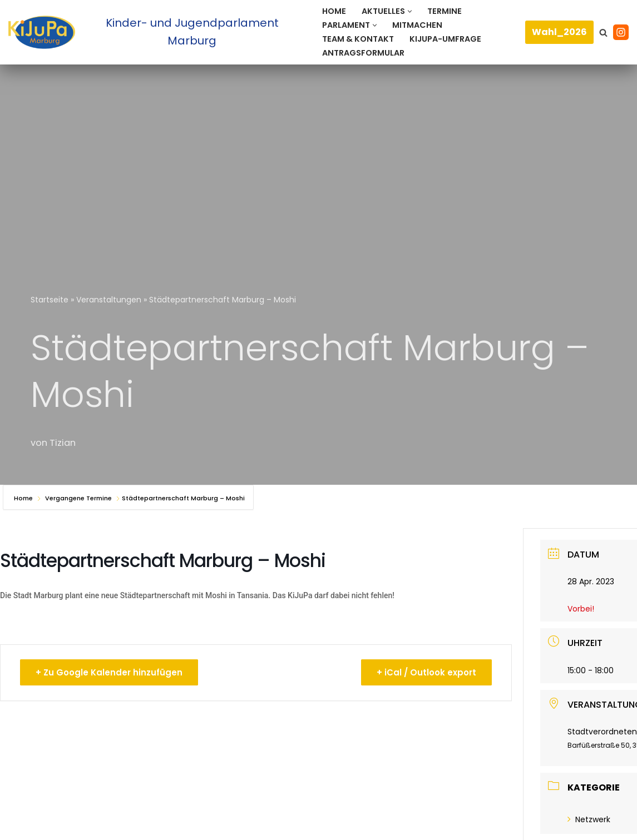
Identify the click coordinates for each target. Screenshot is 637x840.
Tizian (63, 443)
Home (334, 11)
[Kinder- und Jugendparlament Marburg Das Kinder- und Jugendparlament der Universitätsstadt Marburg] (156, 32)
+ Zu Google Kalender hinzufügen (110, 672)
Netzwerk (589, 819)
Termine (445, 11)
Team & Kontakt (358, 39)
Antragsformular (363, 53)
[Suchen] (603, 33)
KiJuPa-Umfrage (445, 39)
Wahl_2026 (559, 32)
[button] (410, 11)
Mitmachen (417, 25)
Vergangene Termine (78, 498)
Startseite (50, 300)
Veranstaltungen (109, 300)
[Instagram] (621, 32)
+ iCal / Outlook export (426, 672)
